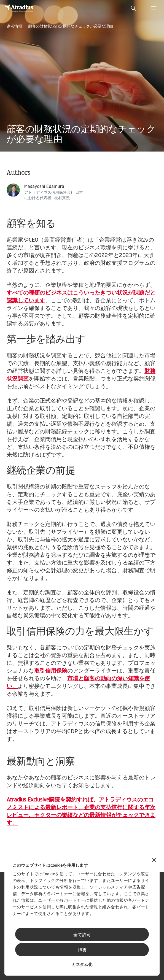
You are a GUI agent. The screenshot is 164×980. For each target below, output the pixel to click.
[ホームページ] (19, 8)
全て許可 (82, 935)
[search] (133, 8)
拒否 (82, 951)
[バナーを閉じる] (154, 861)
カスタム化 (82, 965)
